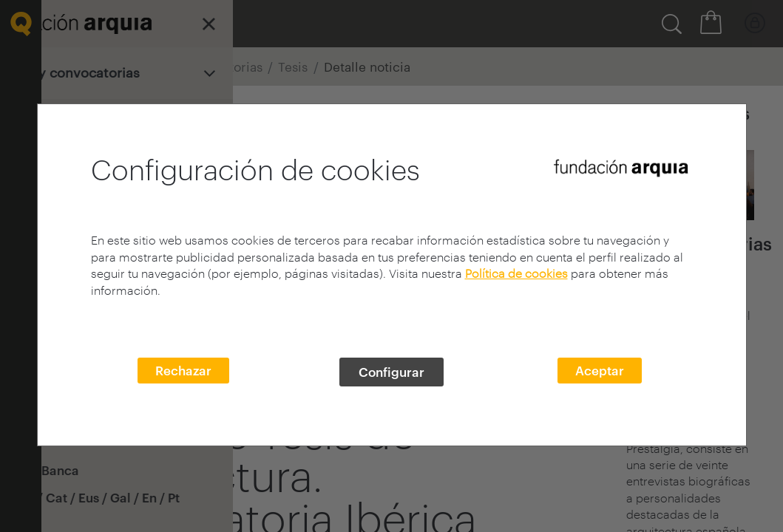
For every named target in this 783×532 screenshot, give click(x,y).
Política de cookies (516, 273)
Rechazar (183, 370)
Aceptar (600, 370)
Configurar (391, 372)
